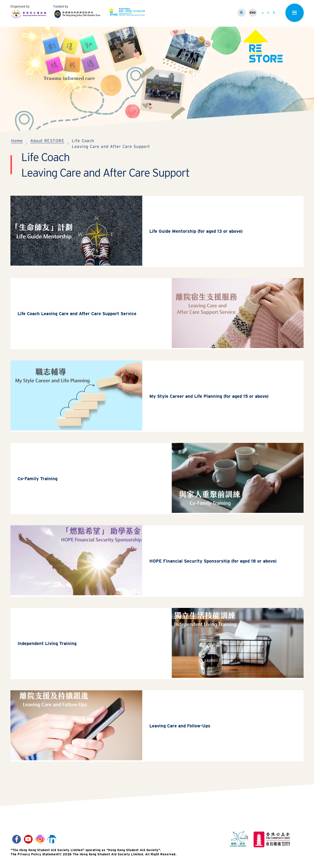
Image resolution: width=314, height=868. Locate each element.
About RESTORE (47, 141)
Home (17, 141)
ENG (253, 13)
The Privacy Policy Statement (35, 859)
